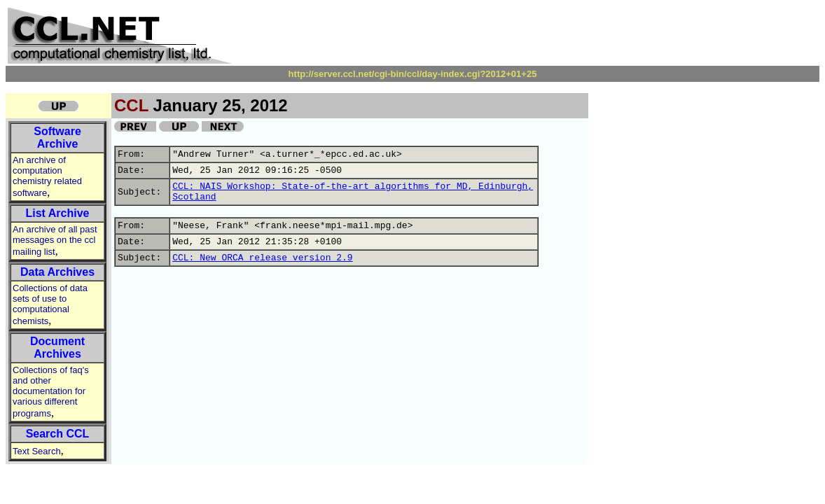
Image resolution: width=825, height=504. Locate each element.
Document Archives (57, 348)
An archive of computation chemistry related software (47, 176)
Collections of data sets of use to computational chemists (50, 304)
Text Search (37, 451)
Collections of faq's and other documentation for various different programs (51, 392)
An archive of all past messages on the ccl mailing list (55, 240)
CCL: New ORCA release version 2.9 (262, 258)
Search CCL (58, 434)
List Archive (58, 213)
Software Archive (57, 138)
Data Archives (57, 272)
